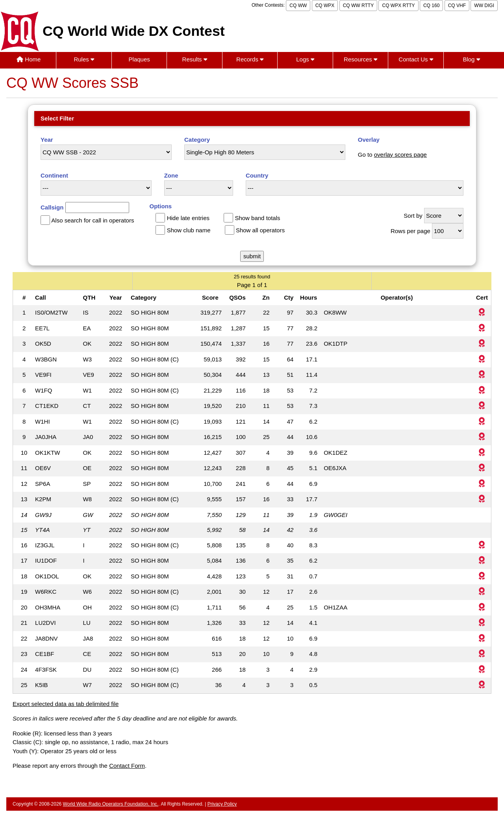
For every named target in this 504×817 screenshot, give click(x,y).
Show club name (189, 230)
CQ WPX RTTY (398, 6)
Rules (84, 59)
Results (195, 59)
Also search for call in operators (93, 220)
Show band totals (257, 218)
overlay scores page (400, 155)
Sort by (413, 216)
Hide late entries (188, 218)
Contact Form (127, 766)
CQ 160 (431, 6)
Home (29, 59)
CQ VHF (457, 6)
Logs (305, 59)
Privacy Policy (222, 804)
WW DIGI (484, 6)
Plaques (139, 59)
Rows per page (410, 231)
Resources (360, 59)
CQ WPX (325, 6)
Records (250, 59)
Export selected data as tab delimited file (66, 704)
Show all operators (260, 230)
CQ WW (298, 6)
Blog (471, 59)
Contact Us (416, 59)
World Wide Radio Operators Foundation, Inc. (111, 804)
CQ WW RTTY (358, 6)
